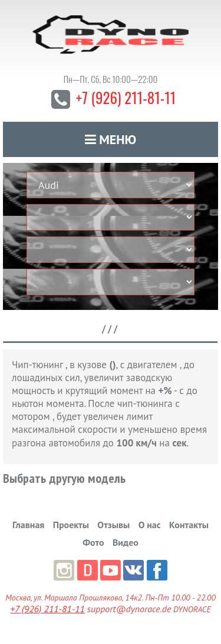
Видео (126, 542)
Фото (93, 542)
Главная (28, 525)
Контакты (189, 525)
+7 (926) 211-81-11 (126, 97)
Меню (111, 139)
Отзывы (113, 525)
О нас (150, 525)
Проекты (71, 525)
